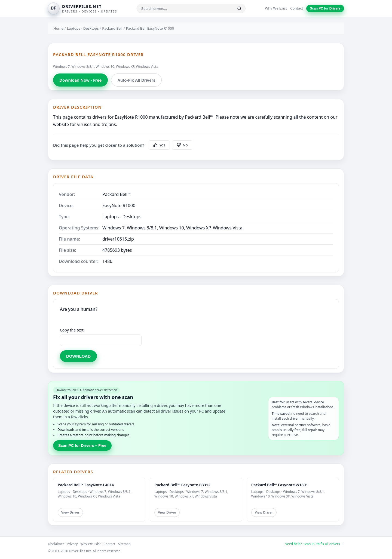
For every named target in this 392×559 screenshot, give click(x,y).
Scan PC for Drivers (325, 8)
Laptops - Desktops (83, 28)
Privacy (72, 544)
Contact (297, 8)
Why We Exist (276, 8)
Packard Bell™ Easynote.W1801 (280, 485)
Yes (159, 145)
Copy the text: (72, 330)
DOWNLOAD (78, 356)
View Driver (70, 512)
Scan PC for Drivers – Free (82, 446)
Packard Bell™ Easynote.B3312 (182, 485)
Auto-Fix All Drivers (136, 80)
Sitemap (124, 544)
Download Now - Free (80, 80)
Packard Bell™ (117, 194)
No (182, 145)
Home (58, 28)
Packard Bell (112, 28)
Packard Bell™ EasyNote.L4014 (86, 485)
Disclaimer (56, 544)
